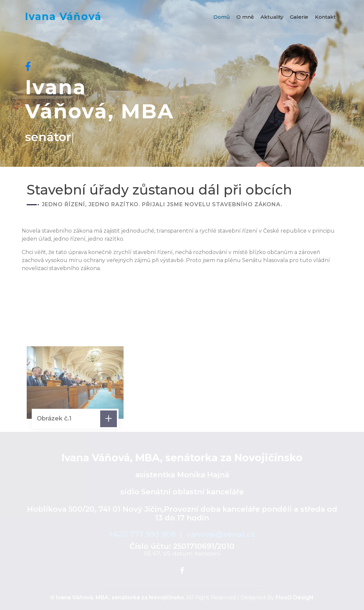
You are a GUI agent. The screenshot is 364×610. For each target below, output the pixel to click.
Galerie (299, 17)
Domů (222, 17)
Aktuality (272, 17)
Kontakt (325, 17)
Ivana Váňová (63, 17)
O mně (245, 17)
